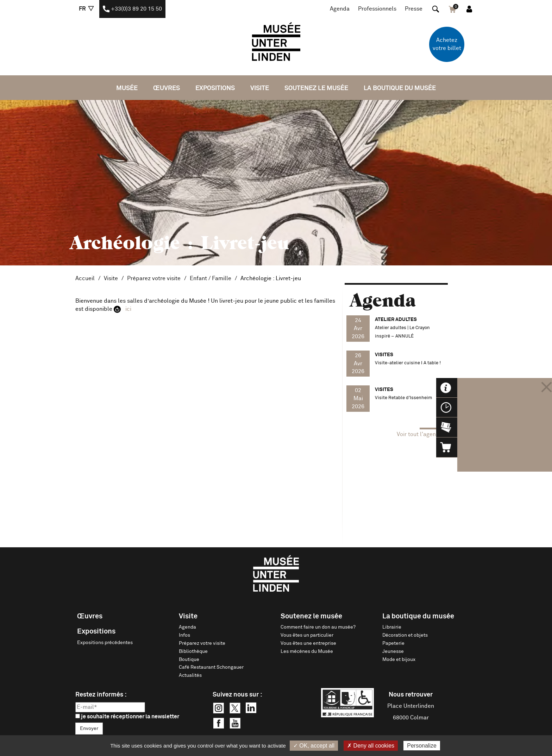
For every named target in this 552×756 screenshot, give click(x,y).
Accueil (85, 278)
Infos (184, 635)
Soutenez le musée (316, 88)
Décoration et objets (405, 635)
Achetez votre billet (447, 44)
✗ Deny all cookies (371, 746)
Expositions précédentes (105, 643)
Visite (260, 88)
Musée (127, 88)
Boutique (189, 660)
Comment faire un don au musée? (318, 627)
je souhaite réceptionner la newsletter (127, 717)
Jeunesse (393, 651)
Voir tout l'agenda (420, 434)
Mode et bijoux (399, 660)
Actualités (190, 675)
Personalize (422, 746)
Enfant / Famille (211, 278)
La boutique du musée (400, 88)
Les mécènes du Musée (307, 651)
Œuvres (167, 88)
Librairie (392, 627)
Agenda (340, 9)
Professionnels (377, 9)
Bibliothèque (193, 651)
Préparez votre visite (154, 278)
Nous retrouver (411, 695)
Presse (414, 9)
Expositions (215, 88)
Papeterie (393, 643)
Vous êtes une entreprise (308, 643)
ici (128, 309)
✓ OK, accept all (314, 746)
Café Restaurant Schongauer (211, 667)
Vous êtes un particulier (307, 635)
